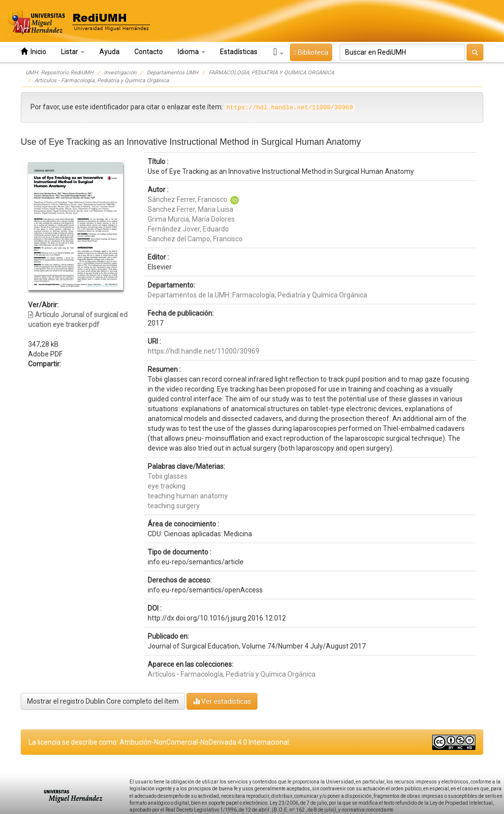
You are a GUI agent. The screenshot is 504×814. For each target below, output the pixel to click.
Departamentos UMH (173, 73)
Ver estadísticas (222, 701)
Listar (73, 52)
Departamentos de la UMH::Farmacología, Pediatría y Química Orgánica (257, 295)
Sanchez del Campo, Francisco (195, 239)
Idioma (191, 52)
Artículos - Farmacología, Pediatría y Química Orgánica (102, 81)
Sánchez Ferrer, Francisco (188, 199)
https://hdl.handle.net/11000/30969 (204, 351)
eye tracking (167, 486)
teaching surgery (174, 506)
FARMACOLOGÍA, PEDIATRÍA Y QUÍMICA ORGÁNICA (271, 73)
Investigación (120, 73)
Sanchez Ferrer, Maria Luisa (190, 209)
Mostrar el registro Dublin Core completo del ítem (103, 701)
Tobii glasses (168, 476)
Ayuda (110, 52)
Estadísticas (239, 52)
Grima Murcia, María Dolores (191, 219)
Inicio (33, 51)
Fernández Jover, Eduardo (188, 229)
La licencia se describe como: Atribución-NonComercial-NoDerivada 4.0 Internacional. (159, 742)
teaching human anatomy (188, 496)
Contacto (149, 52)
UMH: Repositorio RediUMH (60, 73)
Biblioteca (311, 52)
